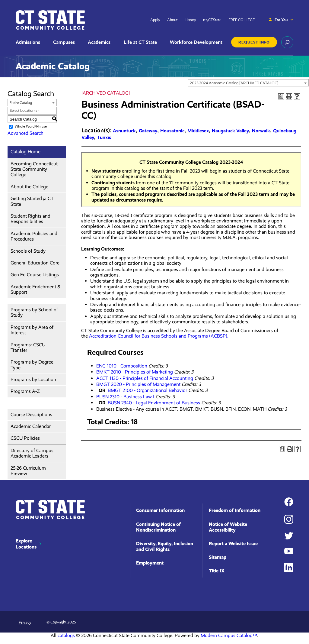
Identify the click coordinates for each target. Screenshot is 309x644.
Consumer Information (160, 510)
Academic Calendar (31, 426)
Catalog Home (25, 152)
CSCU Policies (25, 438)
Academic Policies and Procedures (34, 236)
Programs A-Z (25, 391)
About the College (29, 187)
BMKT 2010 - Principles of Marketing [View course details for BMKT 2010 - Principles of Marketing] (135, 372)
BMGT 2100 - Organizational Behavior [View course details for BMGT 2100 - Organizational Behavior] (147, 390)
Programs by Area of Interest (32, 330)
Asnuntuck (124, 131)
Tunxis (104, 137)
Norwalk (261, 131)
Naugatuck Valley (230, 131)
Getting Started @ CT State (32, 201)
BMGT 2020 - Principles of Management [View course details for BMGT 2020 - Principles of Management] (138, 384)
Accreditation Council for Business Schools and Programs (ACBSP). (159, 336)
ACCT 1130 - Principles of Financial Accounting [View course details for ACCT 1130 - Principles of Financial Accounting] (145, 378)
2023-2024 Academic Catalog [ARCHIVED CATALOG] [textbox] (234, 83)
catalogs (66, 635)
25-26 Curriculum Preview (28, 471)
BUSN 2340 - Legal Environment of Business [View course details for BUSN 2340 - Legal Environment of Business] (154, 403)
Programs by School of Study (34, 312)
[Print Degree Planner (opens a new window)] (281, 96)
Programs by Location (33, 379)
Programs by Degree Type (32, 365)
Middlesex (198, 131)
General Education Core (35, 263)
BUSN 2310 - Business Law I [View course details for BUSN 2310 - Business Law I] (125, 397)
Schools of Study (28, 251)
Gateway (148, 131)
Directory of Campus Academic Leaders (32, 453)
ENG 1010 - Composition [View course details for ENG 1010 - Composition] (122, 366)
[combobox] (248, 83)
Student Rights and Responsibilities (30, 219)
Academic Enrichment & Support (35, 289)
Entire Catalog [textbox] (21, 103)
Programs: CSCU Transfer (28, 347)
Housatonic (172, 131)
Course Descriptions (31, 414)
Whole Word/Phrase (31, 127)
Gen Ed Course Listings (35, 275)
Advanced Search (25, 133)
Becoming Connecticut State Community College (34, 169)
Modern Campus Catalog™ (229, 635)
